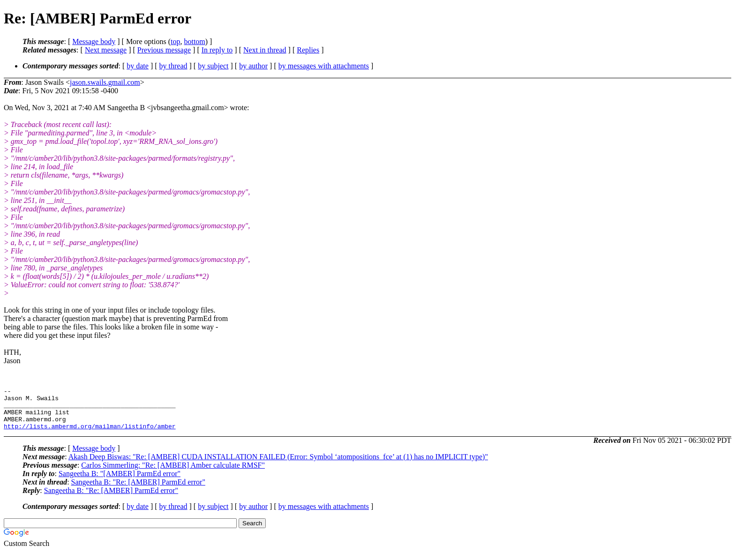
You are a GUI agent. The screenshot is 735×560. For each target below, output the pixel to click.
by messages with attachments (324, 66)
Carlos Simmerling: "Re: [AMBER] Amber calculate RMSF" (173, 474)
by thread (173, 66)
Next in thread (265, 50)
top (175, 41)
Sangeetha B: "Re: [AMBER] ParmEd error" (138, 490)
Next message (106, 50)
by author (253, 66)
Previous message (164, 50)
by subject (213, 66)
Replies (308, 50)
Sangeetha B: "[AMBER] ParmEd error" (120, 482)
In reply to (217, 50)
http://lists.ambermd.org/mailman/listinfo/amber (90, 434)
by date (138, 66)
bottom (194, 41)
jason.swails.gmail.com (105, 82)
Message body (94, 41)
